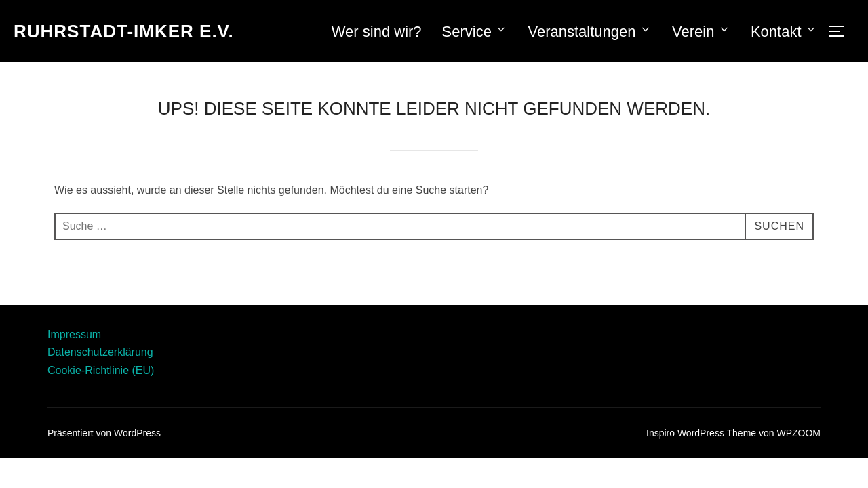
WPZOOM (798, 433)
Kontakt (784, 32)
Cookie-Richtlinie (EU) (101, 370)
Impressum (74, 334)
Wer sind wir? (377, 32)
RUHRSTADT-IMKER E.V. (124, 31)
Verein (701, 32)
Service (475, 32)
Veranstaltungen (590, 32)
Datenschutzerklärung (100, 352)
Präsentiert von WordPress (104, 433)
